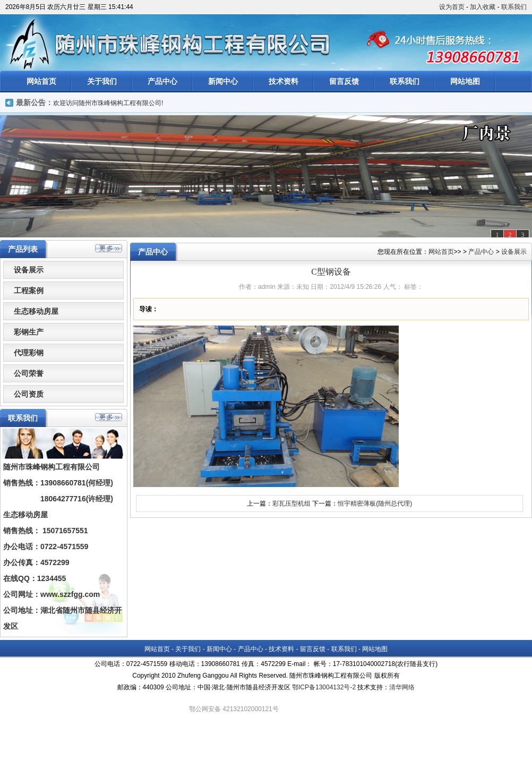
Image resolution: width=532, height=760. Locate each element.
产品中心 (162, 81)
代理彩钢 (29, 353)
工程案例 (29, 291)
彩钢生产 (29, 332)
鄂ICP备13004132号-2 (324, 687)
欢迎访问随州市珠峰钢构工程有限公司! (108, 103)
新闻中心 (223, 81)
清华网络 (402, 687)
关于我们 (102, 81)
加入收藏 (483, 7)
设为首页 (452, 7)
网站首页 (41, 81)
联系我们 (514, 7)
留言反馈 (344, 81)
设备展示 (29, 270)
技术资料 (284, 81)
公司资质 (29, 394)
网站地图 (465, 81)
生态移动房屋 (36, 311)
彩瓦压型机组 (291, 503)
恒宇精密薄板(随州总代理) (375, 503)
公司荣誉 (29, 373)
